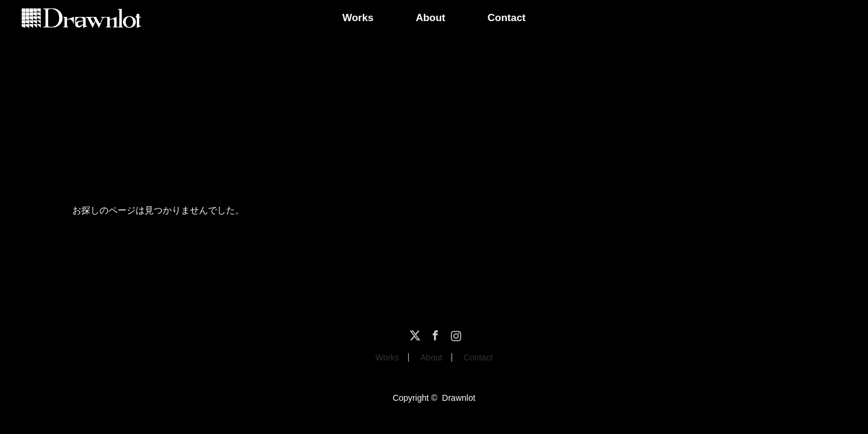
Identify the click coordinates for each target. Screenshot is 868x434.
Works (358, 18)
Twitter (414, 333)
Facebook (434, 333)
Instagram (454, 333)
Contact (507, 18)
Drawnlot (458, 398)
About (431, 18)
